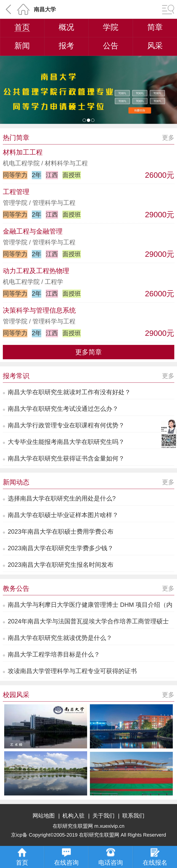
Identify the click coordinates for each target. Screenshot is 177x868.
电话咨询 (111, 857)
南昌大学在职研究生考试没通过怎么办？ (63, 409)
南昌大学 (45, 9)
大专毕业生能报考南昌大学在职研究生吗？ (66, 442)
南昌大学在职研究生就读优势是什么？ (60, 638)
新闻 (22, 46)
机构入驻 (74, 816)
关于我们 (103, 816)
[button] (84, 120)
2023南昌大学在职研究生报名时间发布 (61, 565)
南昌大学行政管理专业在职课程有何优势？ (66, 425)
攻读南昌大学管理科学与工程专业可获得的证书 (72, 671)
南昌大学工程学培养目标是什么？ (54, 654)
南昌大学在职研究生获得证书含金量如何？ (66, 458)
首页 (22, 27)
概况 (66, 27)
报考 (66, 46)
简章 (155, 27)
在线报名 (155, 857)
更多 (168, 138)
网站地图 (44, 816)
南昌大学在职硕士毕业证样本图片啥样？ (63, 515)
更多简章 (88, 352)
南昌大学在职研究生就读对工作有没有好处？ (69, 392)
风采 (155, 46)
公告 (111, 46)
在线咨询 (66, 857)
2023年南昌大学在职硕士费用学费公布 (61, 532)
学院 (111, 27)
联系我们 (133, 816)
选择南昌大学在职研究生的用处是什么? (62, 498)
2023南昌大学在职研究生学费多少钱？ (61, 548)
